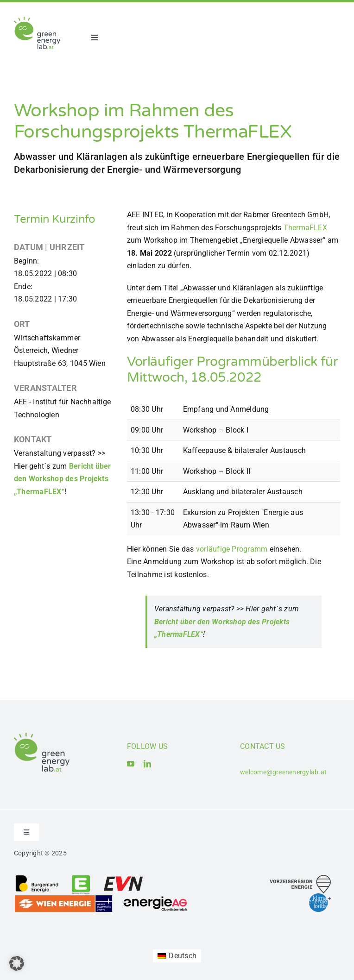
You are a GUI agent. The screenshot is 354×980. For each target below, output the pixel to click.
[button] (17, 963)
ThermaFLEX (305, 228)
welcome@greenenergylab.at (283, 772)
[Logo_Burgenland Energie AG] (37, 878)
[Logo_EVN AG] (123, 878)
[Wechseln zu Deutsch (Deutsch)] (177, 956)
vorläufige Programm (232, 549)
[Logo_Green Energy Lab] (37, 20)
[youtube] (131, 764)
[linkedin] (147, 764)
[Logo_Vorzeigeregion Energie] (300, 878)
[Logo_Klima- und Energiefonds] (320, 897)
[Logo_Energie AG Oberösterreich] (155, 898)
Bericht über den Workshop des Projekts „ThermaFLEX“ (63, 479)
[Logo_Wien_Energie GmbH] (63, 898)
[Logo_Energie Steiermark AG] (81, 878)
